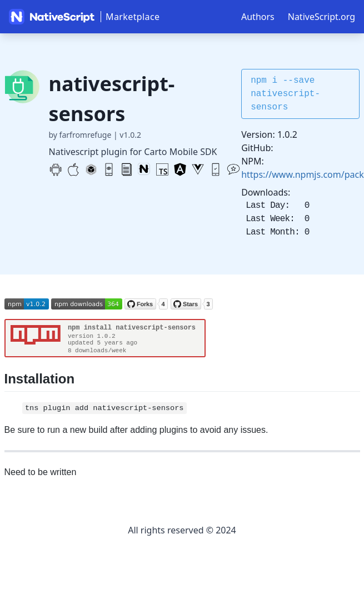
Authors (258, 17)
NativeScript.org (321, 17)
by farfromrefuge (80, 135)
